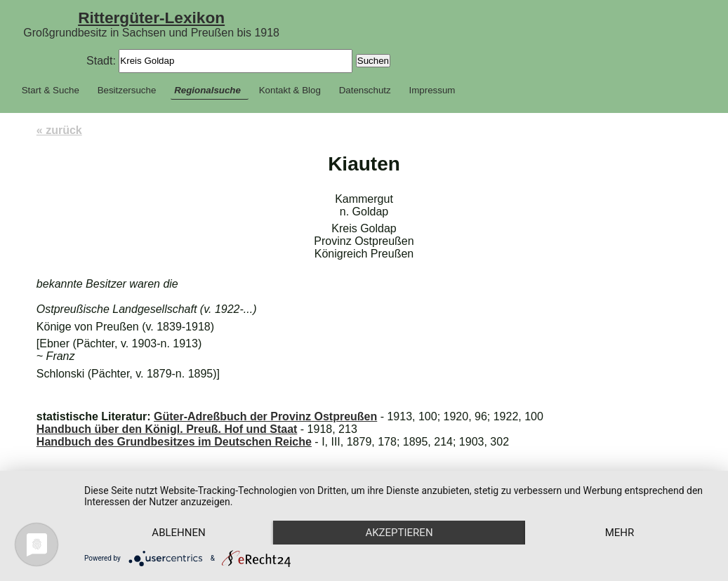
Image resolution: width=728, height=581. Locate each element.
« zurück (59, 130)
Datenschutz (365, 90)
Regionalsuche (207, 90)
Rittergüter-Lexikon (151, 18)
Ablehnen (178, 533)
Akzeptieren (399, 533)
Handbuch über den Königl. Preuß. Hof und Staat (167, 429)
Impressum (432, 90)
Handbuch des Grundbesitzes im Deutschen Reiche (174, 442)
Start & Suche (51, 90)
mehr (620, 533)
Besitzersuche (127, 90)
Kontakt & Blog (290, 90)
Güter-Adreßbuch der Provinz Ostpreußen (265, 416)
